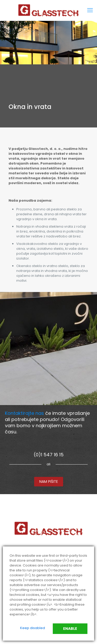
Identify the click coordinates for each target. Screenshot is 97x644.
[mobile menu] (90, 10)
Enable (70, 629)
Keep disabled (33, 628)
